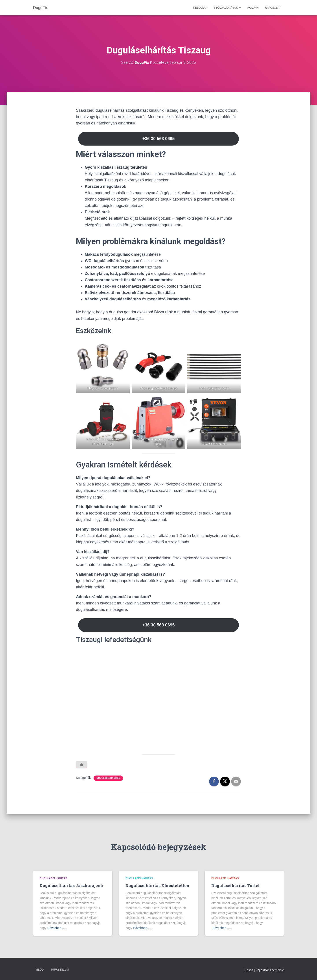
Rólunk (253, 8)
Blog (40, 970)
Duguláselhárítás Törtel (235, 885)
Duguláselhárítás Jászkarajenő (71, 885)
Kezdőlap (200, 8)
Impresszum (60, 970)
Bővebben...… (57, 928)
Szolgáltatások (227, 8)
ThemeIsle (277, 970)
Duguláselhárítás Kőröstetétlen (157, 885)
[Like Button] (81, 765)
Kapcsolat (273, 8)
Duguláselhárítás (108, 779)
